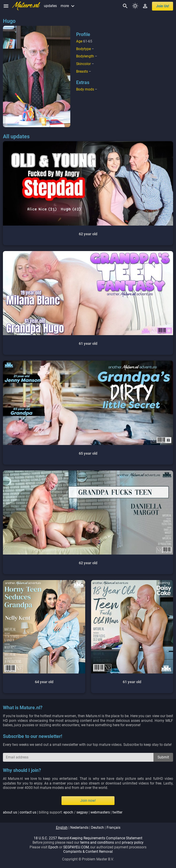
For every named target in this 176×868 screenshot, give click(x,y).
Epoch (53, 847)
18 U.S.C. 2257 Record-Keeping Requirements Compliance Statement (88, 838)
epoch (68, 812)
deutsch (98, 828)
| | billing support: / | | (63, 812)
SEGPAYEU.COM (76, 847)
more (68, 6)
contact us (28, 812)
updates (50, 6)
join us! (163, 6)
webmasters (100, 812)
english (62, 828)
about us (10, 812)
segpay (82, 812)
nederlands (79, 828)
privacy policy (133, 843)
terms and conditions (97, 843)
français (113, 828)
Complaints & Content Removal (88, 852)
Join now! (88, 801)
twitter (117, 812)
